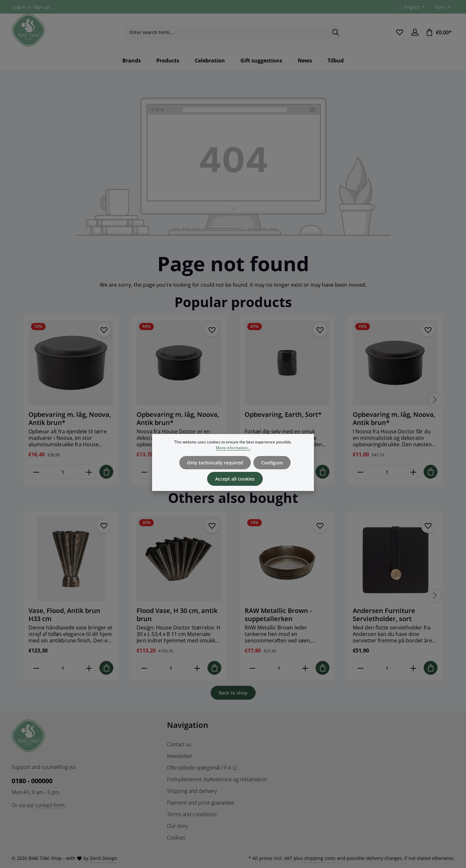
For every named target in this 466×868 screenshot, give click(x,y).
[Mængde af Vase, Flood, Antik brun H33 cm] (63, 668)
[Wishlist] (399, 32)
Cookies (176, 838)
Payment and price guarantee (201, 803)
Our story (178, 826)
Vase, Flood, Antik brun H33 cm (64, 615)
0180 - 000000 (32, 781)
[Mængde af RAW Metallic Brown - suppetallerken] (279, 668)
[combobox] (226, 32)
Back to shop (233, 693)
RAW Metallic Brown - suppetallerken (278, 615)
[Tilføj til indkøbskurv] (106, 472)
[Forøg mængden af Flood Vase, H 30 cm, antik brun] (197, 668)
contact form (50, 805)
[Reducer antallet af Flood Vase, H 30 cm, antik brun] (144, 668)
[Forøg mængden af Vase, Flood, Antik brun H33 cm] (89, 668)
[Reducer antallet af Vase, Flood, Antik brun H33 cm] (36, 668)
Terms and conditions (192, 814)
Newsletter (180, 756)
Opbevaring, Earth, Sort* (283, 415)
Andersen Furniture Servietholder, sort (384, 615)
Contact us (179, 744)
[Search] (336, 32)
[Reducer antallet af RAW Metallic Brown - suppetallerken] (252, 668)
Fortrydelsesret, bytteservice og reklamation (217, 779)
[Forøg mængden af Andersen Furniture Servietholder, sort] (413, 668)
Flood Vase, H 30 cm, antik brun (177, 615)
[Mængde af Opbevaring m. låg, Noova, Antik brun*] (63, 472)
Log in (19, 7)
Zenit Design (104, 858)
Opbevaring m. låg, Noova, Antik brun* (70, 418)
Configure (272, 471)
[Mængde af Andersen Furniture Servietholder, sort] (387, 668)
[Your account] (415, 32)
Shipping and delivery (192, 791)
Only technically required (215, 471)
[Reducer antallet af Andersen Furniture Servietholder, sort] (360, 668)
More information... (233, 456)
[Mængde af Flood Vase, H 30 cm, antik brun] (171, 668)
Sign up (41, 7)
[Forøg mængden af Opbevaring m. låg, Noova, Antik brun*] (89, 472)
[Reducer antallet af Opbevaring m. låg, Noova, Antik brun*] (36, 472)
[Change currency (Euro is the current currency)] (442, 7)
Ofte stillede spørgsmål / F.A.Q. (202, 768)
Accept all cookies (235, 487)
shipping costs (320, 858)
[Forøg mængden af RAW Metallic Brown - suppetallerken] (305, 668)
